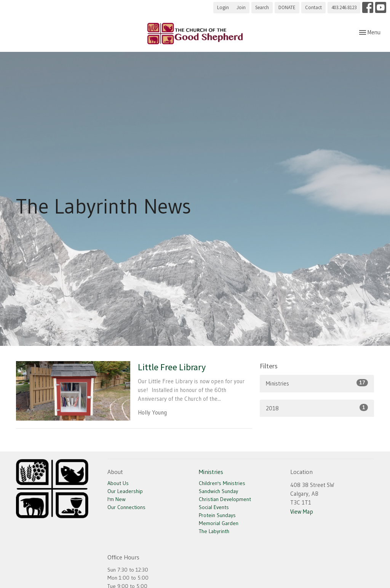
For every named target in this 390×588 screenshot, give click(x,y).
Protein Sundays (217, 515)
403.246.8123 (344, 7)
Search (262, 7)
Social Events (214, 507)
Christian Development (225, 499)
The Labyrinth (214, 531)
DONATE (287, 7)
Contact (313, 7)
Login (223, 7)
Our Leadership (125, 491)
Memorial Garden (219, 523)
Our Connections (126, 507)
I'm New (117, 499)
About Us (118, 483)
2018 (317, 408)
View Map (302, 512)
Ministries (317, 383)
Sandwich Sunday (218, 491)
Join (241, 7)
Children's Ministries (222, 483)
